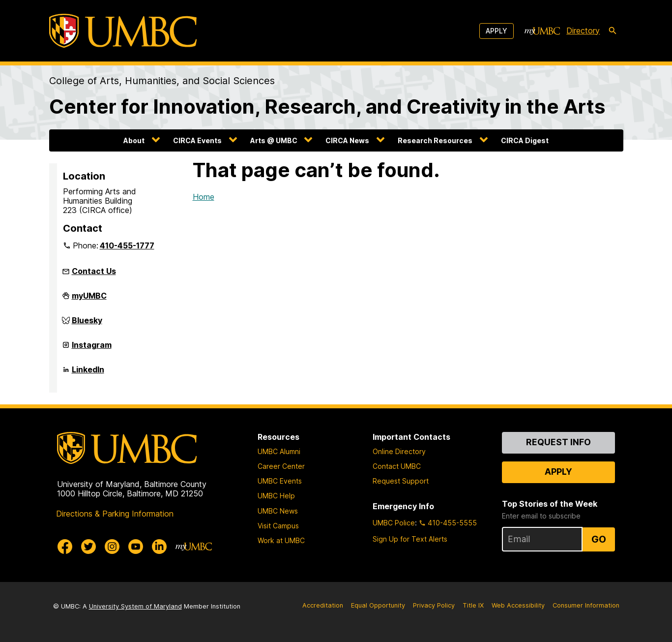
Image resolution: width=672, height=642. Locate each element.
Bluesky (87, 324)
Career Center (281, 466)
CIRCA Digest (525, 140)
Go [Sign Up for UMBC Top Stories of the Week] (599, 539)
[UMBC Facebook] (65, 547)
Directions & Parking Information (115, 514)
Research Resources (435, 140)
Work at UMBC (281, 540)
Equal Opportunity (378, 605)
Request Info (558, 442)
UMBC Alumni (279, 451)
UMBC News (278, 511)
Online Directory (399, 451)
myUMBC (89, 300)
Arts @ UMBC (274, 140)
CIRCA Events (197, 140)
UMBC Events (280, 481)
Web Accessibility (518, 605)
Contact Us (94, 271)
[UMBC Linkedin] (159, 547)
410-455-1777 (127, 245)
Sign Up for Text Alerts (410, 539)
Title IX (473, 605)
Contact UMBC (397, 466)
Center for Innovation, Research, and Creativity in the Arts (327, 107)
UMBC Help (276, 496)
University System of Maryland (135, 606)
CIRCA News (347, 140)
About (134, 140)
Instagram (92, 349)
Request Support (401, 481)
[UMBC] (123, 31)
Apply (497, 31)
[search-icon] (613, 31)
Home (204, 197)
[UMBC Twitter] (88, 547)
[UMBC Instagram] (112, 547)
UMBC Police (394, 523)
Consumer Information (586, 605)
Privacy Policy (434, 605)
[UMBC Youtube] (136, 547)
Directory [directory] (583, 31)
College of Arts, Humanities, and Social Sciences (162, 81)
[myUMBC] (542, 31)
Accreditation (323, 605)
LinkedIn (88, 373)
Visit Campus (278, 526)
